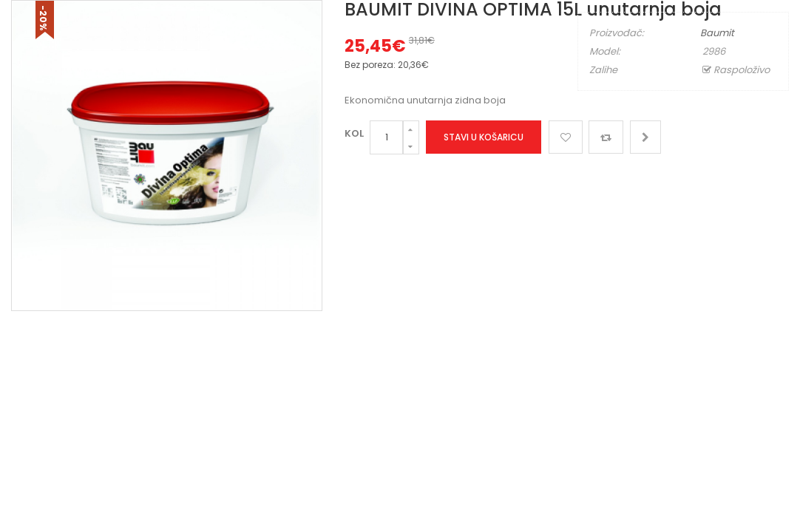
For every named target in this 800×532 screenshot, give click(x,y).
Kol (354, 133)
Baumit (717, 33)
